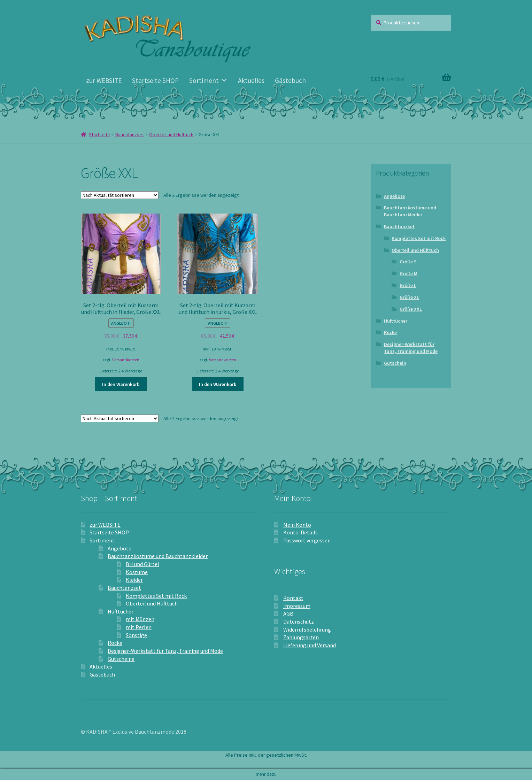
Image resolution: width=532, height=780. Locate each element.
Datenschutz (299, 621)
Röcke (390, 332)
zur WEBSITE (104, 80)
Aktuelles (251, 80)
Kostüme (137, 572)
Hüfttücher (396, 321)
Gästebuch (290, 80)
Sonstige (136, 635)
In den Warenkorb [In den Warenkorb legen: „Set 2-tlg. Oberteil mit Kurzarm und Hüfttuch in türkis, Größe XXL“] (218, 384)
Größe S (408, 262)
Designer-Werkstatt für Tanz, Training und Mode (411, 348)
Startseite (99, 134)
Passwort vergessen (307, 540)
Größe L (408, 285)
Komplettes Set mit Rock (419, 238)
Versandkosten (126, 360)
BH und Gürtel (142, 564)
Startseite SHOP (155, 80)
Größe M (408, 273)
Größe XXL (411, 309)
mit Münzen (140, 619)
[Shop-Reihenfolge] (120, 195)
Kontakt (293, 598)
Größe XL (409, 297)
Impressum (297, 606)
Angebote (394, 196)
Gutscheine (121, 659)
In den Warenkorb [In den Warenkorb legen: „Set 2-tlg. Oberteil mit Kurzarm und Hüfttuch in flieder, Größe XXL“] (121, 384)
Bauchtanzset (130, 134)
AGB (288, 613)
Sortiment (208, 80)
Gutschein (395, 363)
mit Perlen (139, 627)
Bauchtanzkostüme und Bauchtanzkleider (410, 211)
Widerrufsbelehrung (307, 630)
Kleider (134, 580)
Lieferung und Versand (310, 645)
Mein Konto (297, 525)
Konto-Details (300, 532)
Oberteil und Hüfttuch (171, 134)
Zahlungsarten (301, 637)
